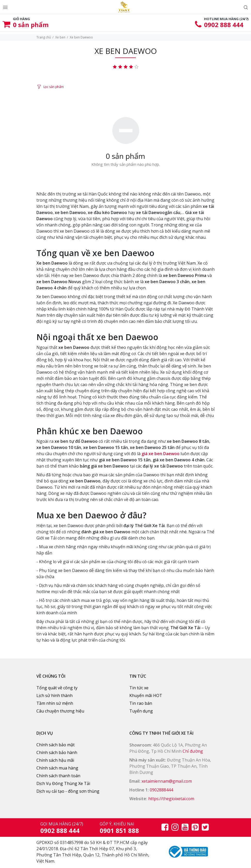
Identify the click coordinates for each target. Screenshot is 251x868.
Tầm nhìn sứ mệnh (55, 703)
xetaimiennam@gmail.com (167, 781)
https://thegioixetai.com (171, 799)
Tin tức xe (139, 688)
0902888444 (161, 790)
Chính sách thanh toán (58, 776)
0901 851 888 (119, 830)
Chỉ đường (193, 751)
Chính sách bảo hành (57, 752)
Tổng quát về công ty (57, 688)
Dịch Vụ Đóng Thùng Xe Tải (63, 783)
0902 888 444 (224, 25)
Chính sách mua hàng (57, 768)
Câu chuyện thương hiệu (60, 711)
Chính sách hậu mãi (55, 760)
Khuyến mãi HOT (146, 695)
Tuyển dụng (141, 711)
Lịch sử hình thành (54, 695)
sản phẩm (31, 25)
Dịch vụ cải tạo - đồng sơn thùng (68, 791)
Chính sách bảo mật (56, 745)
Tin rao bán (141, 703)
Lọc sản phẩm (54, 87)
